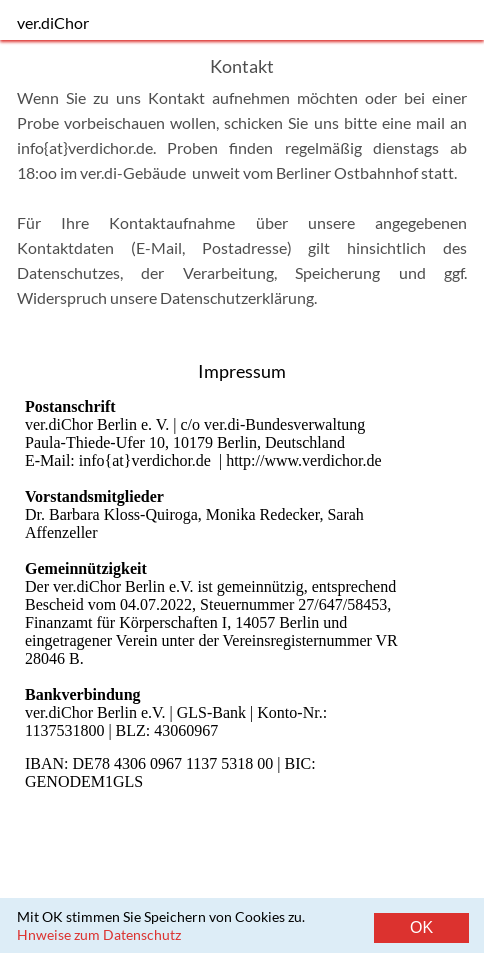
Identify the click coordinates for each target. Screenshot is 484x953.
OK (421, 927)
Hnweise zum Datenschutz (99, 934)
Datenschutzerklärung (237, 297)
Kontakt (326, 931)
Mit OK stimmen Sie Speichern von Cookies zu (159, 916)
